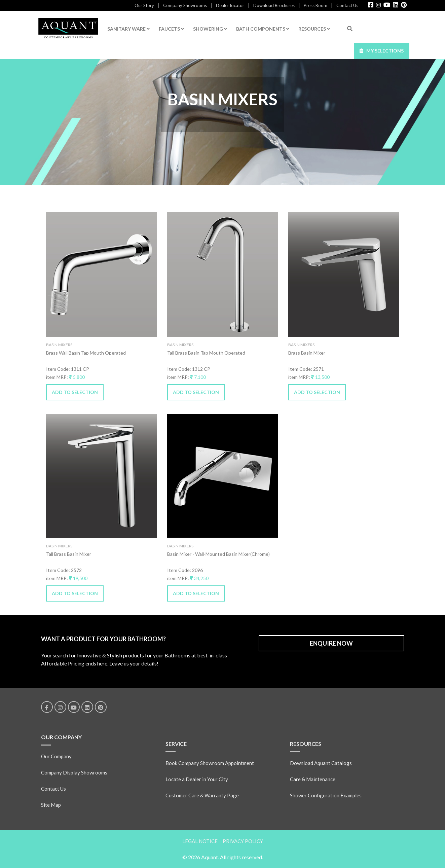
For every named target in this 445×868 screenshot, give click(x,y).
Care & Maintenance (313, 779)
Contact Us (347, 5)
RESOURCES (314, 29)
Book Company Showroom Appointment (210, 763)
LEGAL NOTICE (200, 841)
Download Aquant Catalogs (321, 763)
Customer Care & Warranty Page (202, 795)
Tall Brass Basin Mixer (69, 554)
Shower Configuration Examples (326, 795)
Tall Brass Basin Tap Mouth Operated (206, 353)
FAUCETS (171, 29)
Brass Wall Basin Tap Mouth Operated (86, 353)
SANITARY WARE (128, 29)
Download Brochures (274, 5)
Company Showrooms (185, 5)
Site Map (51, 805)
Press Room (316, 5)
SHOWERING (210, 29)
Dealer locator (230, 5)
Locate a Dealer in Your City (197, 779)
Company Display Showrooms (74, 772)
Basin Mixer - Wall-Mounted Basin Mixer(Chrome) (218, 554)
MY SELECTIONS (382, 51)
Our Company (56, 756)
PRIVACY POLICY (243, 841)
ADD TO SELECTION (75, 392)
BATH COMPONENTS (263, 29)
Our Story (144, 5)
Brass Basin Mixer (307, 353)
